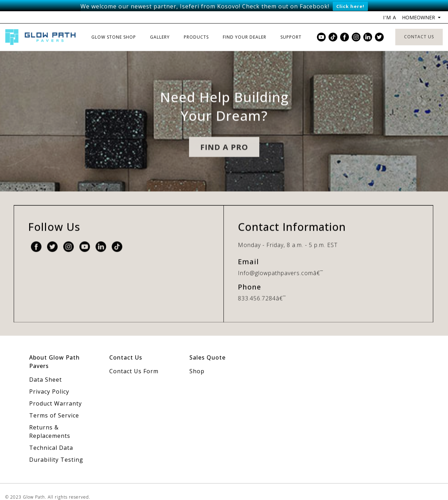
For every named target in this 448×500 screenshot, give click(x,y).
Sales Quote (207, 348)
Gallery (160, 27)
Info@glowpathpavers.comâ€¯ (281, 269)
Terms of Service (54, 406)
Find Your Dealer (245, 27)
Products (196, 27)
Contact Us (419, 27)
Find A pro (224, 149)
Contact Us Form (134, 361)
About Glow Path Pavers (54, 352)
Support (291, 27)
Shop (197, 361)
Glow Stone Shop (114, 27)
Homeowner (419, 8)
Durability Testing (56, 450)
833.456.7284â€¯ (262, 295)
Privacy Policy (49, 382)
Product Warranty (56, 394)
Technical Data (51, 438)
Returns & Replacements (50, 422)
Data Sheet (46, 370)
